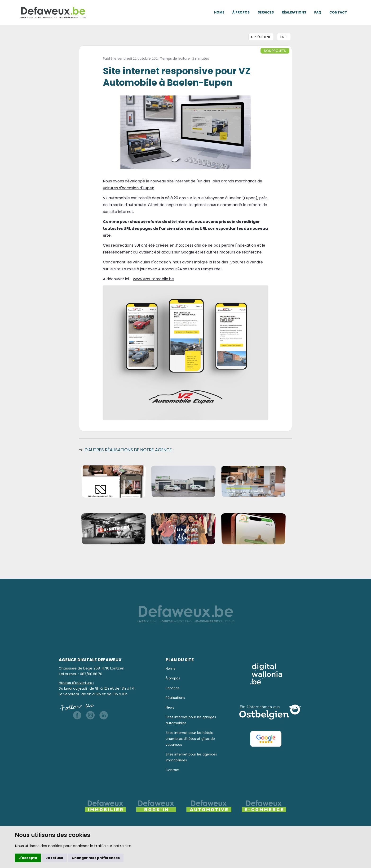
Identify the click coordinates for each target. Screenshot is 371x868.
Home (219, 12)
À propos (241, 12)
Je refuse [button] (54, 858)
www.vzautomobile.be (153, 279)
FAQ (318, 12)
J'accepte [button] (28, 858)
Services (266, 12)
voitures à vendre (247, 262)
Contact (338, 12)
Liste (284, 37)
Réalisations (294, 12)
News (170, 707)
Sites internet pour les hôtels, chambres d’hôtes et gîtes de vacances (190, 739)
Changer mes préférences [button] (96, 858)
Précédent (262, 37)
